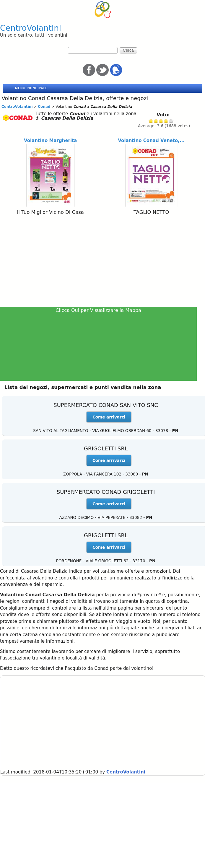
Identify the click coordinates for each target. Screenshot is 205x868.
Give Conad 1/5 (151, 121)
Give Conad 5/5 (171, 121)
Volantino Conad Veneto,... (151, 141)
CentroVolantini (31, 28)
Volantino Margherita (50, 141)
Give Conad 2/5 (156, 121)
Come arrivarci (109, 417)
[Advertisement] (103, 262)
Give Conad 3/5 (161, 121)
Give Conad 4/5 (166, 121)
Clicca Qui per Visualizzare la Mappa (98, 310)
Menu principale (31, 88)
